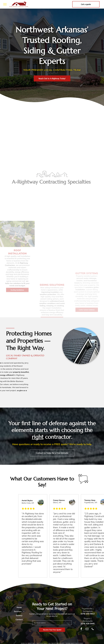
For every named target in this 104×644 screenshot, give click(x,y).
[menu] (5, 4)
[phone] (93, 629)
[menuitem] (19, 607)
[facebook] (81, 629)
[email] (87, 629)
